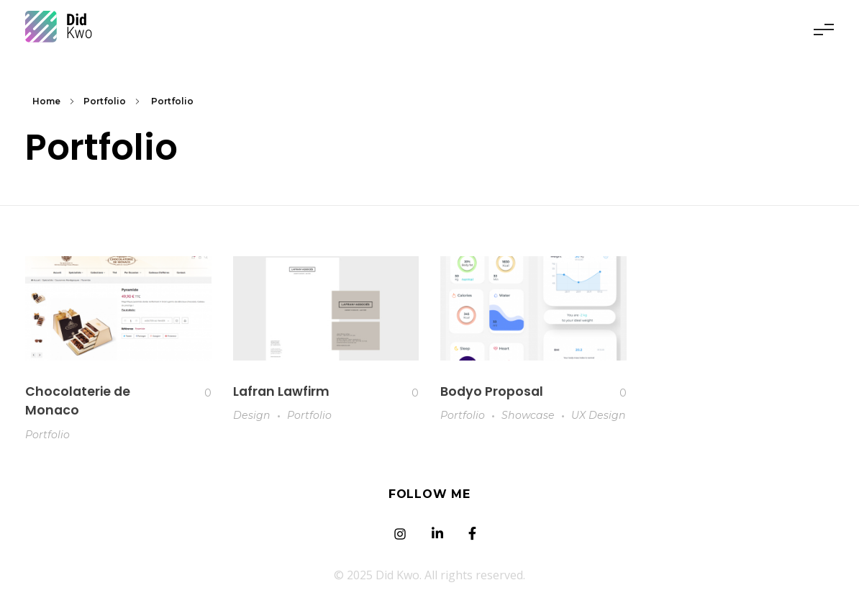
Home (46, 101)
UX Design (599, 415)
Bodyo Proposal (492, 391)
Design (252, 415)
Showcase (528, 415)
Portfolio (105, 101)
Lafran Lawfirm (281, 391)
